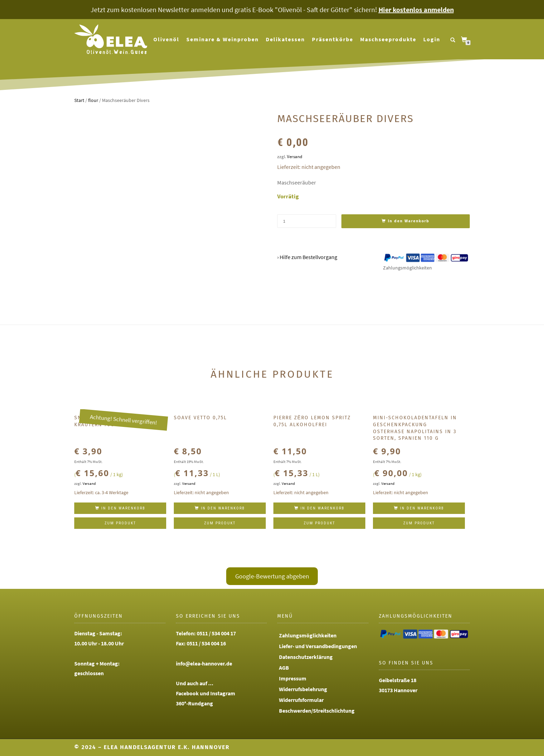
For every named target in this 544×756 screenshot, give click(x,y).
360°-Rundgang (194, 703)
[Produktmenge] (307, 221)
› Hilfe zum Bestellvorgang (307, 257)
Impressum (293, 678)
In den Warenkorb (409, 221)
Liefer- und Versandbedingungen (318, 646)
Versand (295, 156)
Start (79, 100)
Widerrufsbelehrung (303, 689)
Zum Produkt (120, 523)
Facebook (187, 693)
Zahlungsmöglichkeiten (308, 635)
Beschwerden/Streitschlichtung (317, 711)
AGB (284, 668)
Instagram (223, 693)
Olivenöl (166, 39)
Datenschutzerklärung (306, 657)
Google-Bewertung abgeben (272, 576)
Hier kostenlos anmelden (416, 10)
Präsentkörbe (333, 39)
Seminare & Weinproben (223, 39)
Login (432, 39)
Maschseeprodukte (388, 39)
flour (93, 100)
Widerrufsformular (301, 700)
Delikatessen (285, 39)
